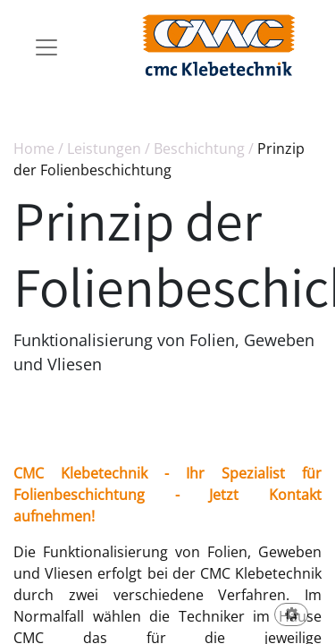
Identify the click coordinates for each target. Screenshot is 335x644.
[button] (291, 616)
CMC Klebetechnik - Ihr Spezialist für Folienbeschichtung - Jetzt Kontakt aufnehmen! (167, 495)
